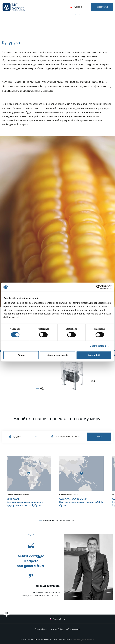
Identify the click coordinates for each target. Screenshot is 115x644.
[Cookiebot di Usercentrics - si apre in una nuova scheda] (98, 287)
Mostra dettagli (98, 346)
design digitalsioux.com (84, 639)
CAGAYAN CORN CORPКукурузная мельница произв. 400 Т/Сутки (81, 502)
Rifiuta (21, 355)
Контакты (102, 7)
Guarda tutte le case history (59, 521)
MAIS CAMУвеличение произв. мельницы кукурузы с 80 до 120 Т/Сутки (25, 502)
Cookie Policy (57, 629)
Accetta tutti (94, 355)
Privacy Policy (41, 629)
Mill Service (16, 7)
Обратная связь (73, 629)
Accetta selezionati (57, 355)
